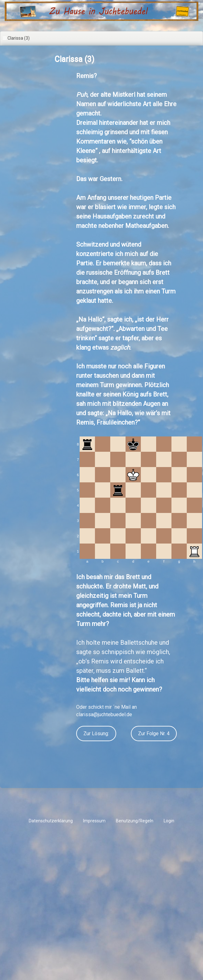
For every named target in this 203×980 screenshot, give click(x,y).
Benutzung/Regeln (135, 821)
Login (169, 821)
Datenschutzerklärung (51, 821)
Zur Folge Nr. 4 (154, 734)
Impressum (94, 821)
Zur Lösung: (96, 734)
